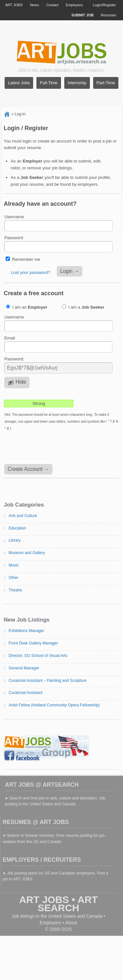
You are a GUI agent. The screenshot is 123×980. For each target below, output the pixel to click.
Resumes (108, 15)
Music (14, 565)
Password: (14, 359)
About (71, 923)
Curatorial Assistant (25, 693)
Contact (52, 5)
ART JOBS (14, 5)
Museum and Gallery (27, 553)
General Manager (24, 668)
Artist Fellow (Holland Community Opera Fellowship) (54, 705)
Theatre (15, 590)
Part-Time (106, 83)
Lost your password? (31, 272)
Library (15, 540)
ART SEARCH (68, 904)
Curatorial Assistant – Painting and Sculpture (47, 681)
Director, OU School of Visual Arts (38, 656)
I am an (27, 307)
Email (10, 338)
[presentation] (53, 448)
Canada (94, 916)
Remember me (26, 259)
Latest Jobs (19, 83)
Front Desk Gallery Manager (33, 643)
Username (14, 217)
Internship (77, 83)
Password (14, 238)
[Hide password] (17, 383)
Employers (74, 5)
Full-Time (49, 83)
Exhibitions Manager (26, 631)
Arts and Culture (23, 516)
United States (62, 916)
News (34, 5)
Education (17, 528)
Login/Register (104, 5)
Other (13, 578)
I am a (83, 307)
